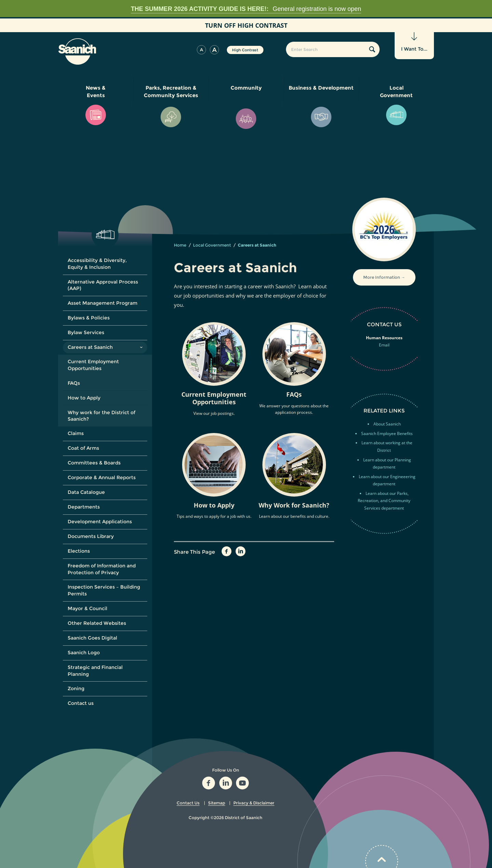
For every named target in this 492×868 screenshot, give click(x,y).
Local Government (212, 245)
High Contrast (245, 50)
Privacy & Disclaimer (254, 803)
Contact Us (188, 803)
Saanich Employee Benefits (387, 433)
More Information (382, 277)
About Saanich (387, 424)
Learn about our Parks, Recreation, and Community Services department (384, 501)
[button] (201, 50)
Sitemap (217, 803)
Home (180, 245)
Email (384, 345)
